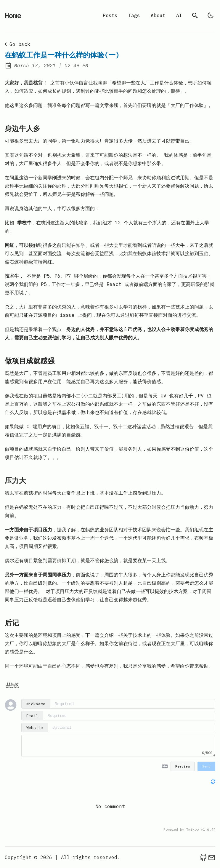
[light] (211, 15)
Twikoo (192, 829)
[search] (195, 15)
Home (13, 15)
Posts (110, 15)
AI (179, 15)
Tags (134, 15)
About (158, 15)
